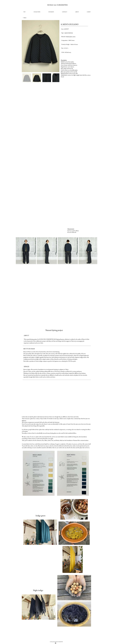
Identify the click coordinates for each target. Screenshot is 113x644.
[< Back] (28, 18)
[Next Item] (57, 46)
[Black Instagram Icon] (56, 643)
